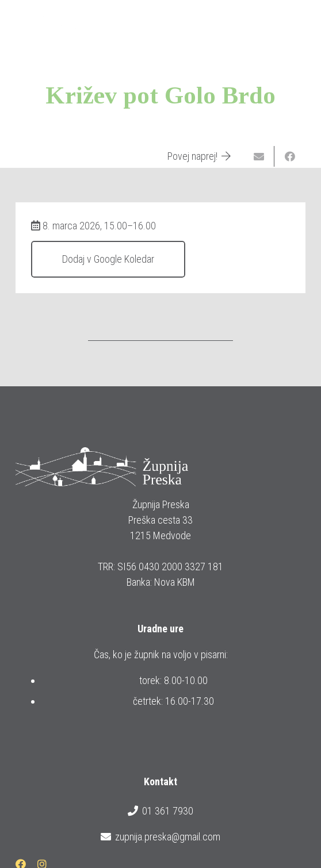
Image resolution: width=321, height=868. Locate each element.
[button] (304, 23)
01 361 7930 (160, 811)
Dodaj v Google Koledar (108, 259)
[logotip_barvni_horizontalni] (48, 23)
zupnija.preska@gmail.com (160, 837)
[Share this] (290, 156)
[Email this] (259, 156)
